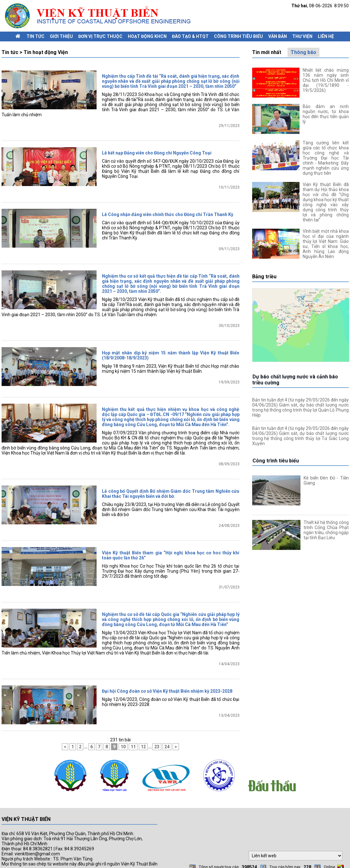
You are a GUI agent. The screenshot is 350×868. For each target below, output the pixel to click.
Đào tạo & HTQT (190, 36)
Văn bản (278, 36)
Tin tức (36, 36)
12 (143, 737)
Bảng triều (264, 277)
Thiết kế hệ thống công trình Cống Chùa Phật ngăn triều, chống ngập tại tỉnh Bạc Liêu (326, 530)
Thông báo (303, 52)
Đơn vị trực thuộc (100, 36)
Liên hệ (326, 36)
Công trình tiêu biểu (238, 36)
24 (167, 737)
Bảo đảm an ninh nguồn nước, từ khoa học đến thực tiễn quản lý (326, 114)
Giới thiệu (61, 36)
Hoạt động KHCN (147, 36)
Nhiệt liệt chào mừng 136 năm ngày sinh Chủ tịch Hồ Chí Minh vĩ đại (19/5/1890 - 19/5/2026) (326, 80)
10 (123, 737)
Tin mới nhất (267, 52)
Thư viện (302, 36)
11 (133, 737)
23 (157, 737)
